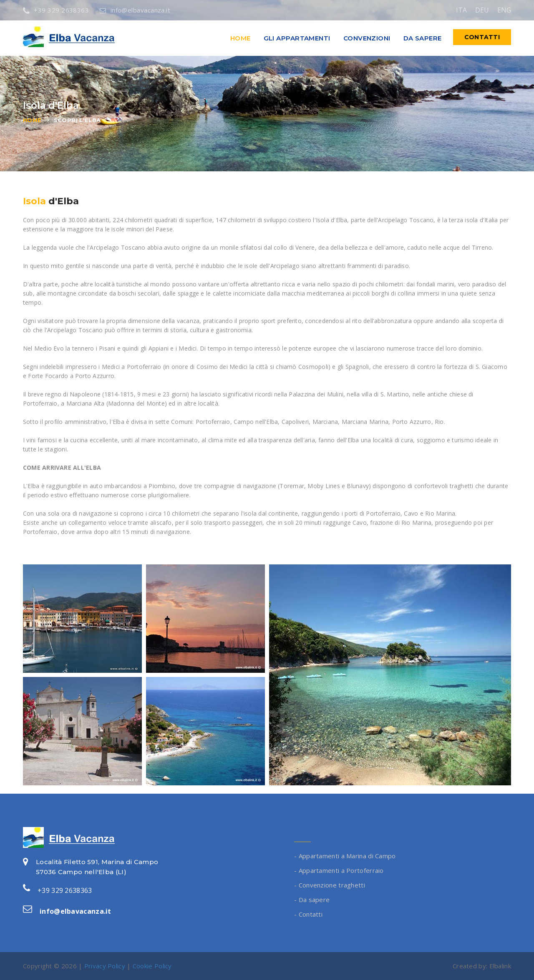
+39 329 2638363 (56, 10)
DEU (482, 10)
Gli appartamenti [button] (297, 38)
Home (241, 38)
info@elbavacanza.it (135, 10)
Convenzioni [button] (367, 38)
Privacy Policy (105, 966)
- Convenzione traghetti (330, 885)
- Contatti (308, 914)
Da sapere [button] (423, 38)
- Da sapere (312, 900)
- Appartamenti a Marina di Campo (345, 856)
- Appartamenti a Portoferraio (339, 870)
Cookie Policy (152, 966)
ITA (461, 10)
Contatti (482, 37)
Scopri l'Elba (77, 120)
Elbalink (500, 966)
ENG (504, 10)
